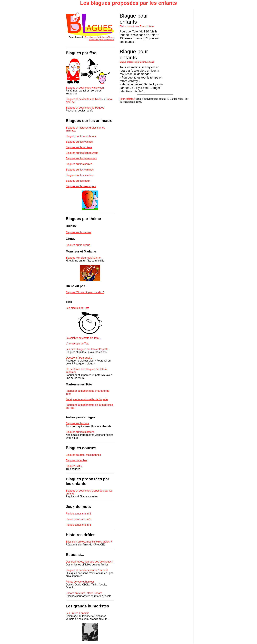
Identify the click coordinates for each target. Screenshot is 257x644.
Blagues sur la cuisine (79, 232)
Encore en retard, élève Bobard (84, 593)
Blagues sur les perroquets (81, 158)
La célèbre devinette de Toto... (83, 338)
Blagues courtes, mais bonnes (83, 455)
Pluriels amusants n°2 (78, 519)
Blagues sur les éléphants (81, 136)
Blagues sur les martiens (80, 432)
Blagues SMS (74, 466)
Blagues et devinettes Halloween (85, 88)
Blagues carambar (76, 460)
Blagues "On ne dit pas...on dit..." (85, 292)
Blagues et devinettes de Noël (83, 99)
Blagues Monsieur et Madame (83, 258)
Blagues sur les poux (78, 181)
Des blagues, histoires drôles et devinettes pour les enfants (99, 38)
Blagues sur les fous (78, 423)
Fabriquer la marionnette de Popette (87, 399)
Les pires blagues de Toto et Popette (87, 349)
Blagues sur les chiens (79, 147)
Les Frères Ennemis (77, 613)
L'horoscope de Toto (77, 344)
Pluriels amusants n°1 (78, 514)
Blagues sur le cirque (78, 245)
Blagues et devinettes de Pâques (85, 108)
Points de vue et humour (80, 582)
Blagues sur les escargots (81, 186)
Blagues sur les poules (79, 164)
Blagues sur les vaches (79, 142)
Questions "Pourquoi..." (79, 358)
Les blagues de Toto (77, 308)
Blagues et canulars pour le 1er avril (87, 570)
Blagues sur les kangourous (82, 153)
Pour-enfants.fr (128, 99)
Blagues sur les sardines (80, 175)
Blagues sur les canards (80, 170)
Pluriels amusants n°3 (78, 525)
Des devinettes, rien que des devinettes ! (89, 562)
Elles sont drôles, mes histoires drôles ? (89, 542)
